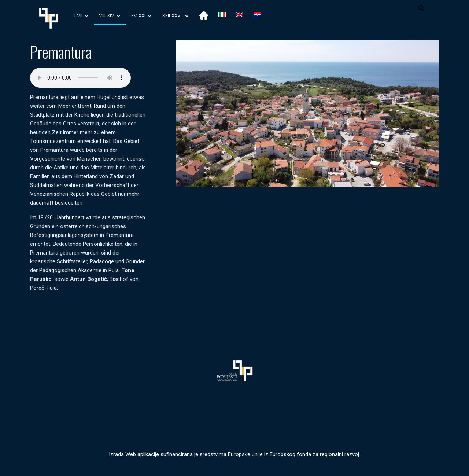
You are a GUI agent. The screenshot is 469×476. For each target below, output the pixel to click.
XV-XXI (141, 16)
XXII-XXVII (175, 16)
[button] (421, 9)
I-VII (81, 16)
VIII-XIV (110, 16)
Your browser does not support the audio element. (80, 78)
